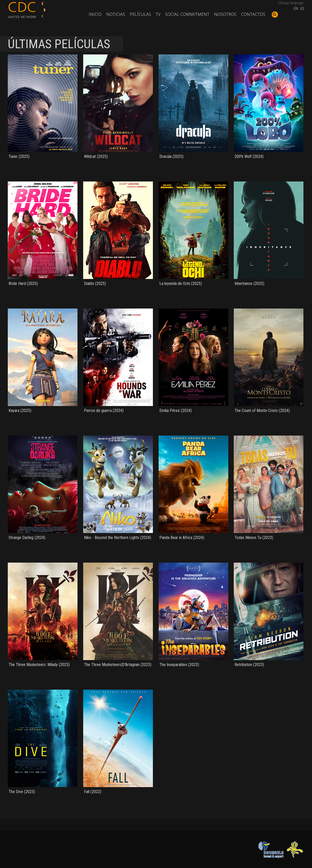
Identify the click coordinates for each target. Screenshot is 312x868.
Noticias (116, 14)
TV (158, 14)
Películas (140, 14)
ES (302, 9)
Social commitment (187, 14)
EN (296, 9)
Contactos (253, 14)
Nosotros (225, 14)
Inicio (95, 14)
